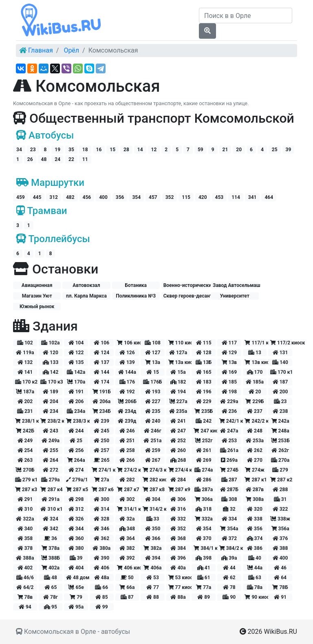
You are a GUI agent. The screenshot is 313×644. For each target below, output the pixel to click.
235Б (204, 411)
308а (255, 499)
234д (127, 411)
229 (204, 401)
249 (25, 441)
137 (101, 362)
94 (25, 607)
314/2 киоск (154, 509)
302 (127, 499)
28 (126, 150)
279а (50, 480)
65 (51, 587)
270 (255, 460)
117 (229, 343)
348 (127, 529)
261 (204, 450)
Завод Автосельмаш (236, 285)
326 (76, 519)
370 (204, 538)
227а (178, 401)
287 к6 (103, 490)
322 (280, 509)
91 (280, 597)
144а (127, 372)
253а (255, 441)
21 (225, 150)
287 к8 (154, 490)
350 (153, 529)
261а (229, 450)
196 (204, 392)
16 (99, 150)
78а (255, 587)
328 (101, 519)
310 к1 (51, 509)
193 (153, 392)
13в (229, 362)
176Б (152, 382)
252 (178, 441)
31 (280, 499)
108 (153, 343)
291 (25, 499)
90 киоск (256, 597)
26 (30, 159)
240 (153, 421)
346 (101, 529)
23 (33, 150)
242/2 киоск (256, 421)
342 (51, 529)
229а (229, 401)
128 (204, 353)
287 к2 (281, 480)
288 (280, 490)
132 (25, 362)
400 (103, 197)
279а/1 (77, 480)
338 (255, 519)
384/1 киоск (205, 548)
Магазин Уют (37, 296)
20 (239, 150)
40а (178, 568)
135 (76, 362)
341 (252, 197)
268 (178, 460)
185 (229, 382)
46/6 (25, 578)
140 (280, 362)
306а (204, 499)
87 (127, 597)
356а (280, 529)
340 (25, 529)
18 (85, 150)
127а (178, 353)
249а (51, 441)
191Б (102, 392)
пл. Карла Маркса (86, 296)
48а (102, 578)
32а (127, 519)
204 (51, 401)
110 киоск (179, 343)
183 (204, 382)
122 (76, 353)
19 (57, 150)
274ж (255, 470)
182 (178, 382)
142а (76, 372)
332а (204, 519)
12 (154, 150)
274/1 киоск (103, 470)
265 (102, 460)
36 (51, 538)
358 (25, 538)
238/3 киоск (77, 421)
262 (255, 450)
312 (54, 197)
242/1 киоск (230, 421)
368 (178, 538)
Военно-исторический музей (186, 285)
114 (236, 197)
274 (76, 470)
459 (21, 197)
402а (51, 568)
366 (153, 538)
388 (280, 548)
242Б (25, 431)
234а (76, 411)
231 (25, 411)
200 (280, 392)
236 (229, 411)
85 (102, 597)
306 (178, 499)
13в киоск (256, 362)
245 (101, 431)
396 (178, 558)
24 (57, 159)
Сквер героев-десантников (186, 296)
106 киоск (128, 343)
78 (229, 587)
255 (51, 450)
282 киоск (154, 480)
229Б (255, 401)
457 (153, 197)
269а (229, 460)
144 (101, 372)
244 (76, 431)
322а (25, 519)
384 (178, 548)
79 (76, 597)
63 (255, 578)
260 (178, 450)
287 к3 (26, 490)
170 (255, 372)
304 (153, 499)
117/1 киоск (256, 343)
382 (127, 548)
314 (101, 509)
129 (229, 353)
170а (76, 382)
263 (25, 460)
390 (101, 558)
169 (229, 372)
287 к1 (256, 480)
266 (127, 460)
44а (255, 568)
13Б (204, 362)
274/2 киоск (128, 470)
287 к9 (179, 490)
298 (76, 499)
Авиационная (37, 285)
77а (204, 587)
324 (51, 519)
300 (101, 499)
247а (229, 431)
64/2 (25, 587)
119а (25, 353)
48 (44, 159)
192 (127, 392)
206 (76, 401)
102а (50, 343)
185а (255, 382)
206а (101, 401)
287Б (229, 490)
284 (178, 480)
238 (280, 411)
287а (204, 490)
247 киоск (205, 431)
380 (76, 548)
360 (76, 538)
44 (229, 568)
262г (280, 450)
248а (280, 431)
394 (153, 558)
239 (101, 421)
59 (201, 150)
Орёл (71, 50)
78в (25, 597)
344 (76, 529)
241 (178, 421)
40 (255, 558)
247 (178, 431)
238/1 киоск (26, 421)
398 (204, 558)
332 (178, 519)
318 (204, 509)
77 (153, 587)
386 (255, 548)
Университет (235, 296)
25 (275, 150)
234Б (102, 411)
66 (101, 587)
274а (204, 470)
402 (25, 568)
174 (101, 382)
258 (127, 450)
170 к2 (26, 382)
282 (127, 480)
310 (25, 509)
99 (102, 607)
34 (19, 150)
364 (127, 538)
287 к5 (77, 490)
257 (101, 450)
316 (178, 509)
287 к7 (128, 490)
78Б (280, 587)
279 (280, 470)
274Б (229, 470)
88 (153, 597)
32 (229, 509)
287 (229, 480)
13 (255, 353)
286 (204, 480)
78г (51, 597)
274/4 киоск (179, 470)
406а (152, 568)
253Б (280, 441)
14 (140, 150)
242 (204, 421)
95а (76, 607)
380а (101, 548)
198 (229, 392)
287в (255, 490)
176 (127, 382)
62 (229, 578)
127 (153, 353)
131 (280, 353)
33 (153, 519)
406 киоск (128, 568)
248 (255, 431)
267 (153, 460)
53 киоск (179, 578)
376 (280, 538)
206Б (127, 401)
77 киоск (179, 587)
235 (153, 411)
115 (186, 197)
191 (76, 392)
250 (101, 441)
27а (102, 480)
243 (51, 431)
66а (127, 587)
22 (71, 159)
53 (153, 578)
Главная (41, 50)
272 (51, 470)
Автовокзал (86, 285)
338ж (280, 519)
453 (219, 197)
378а (51, 548)
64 (280, 578)
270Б (25, 470)
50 (127, 578)
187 (280, 382)
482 (70, 197)
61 (204, 578)
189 (51, 392)
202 (25, 401)
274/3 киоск (154, 470)
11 (85, 159)
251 (127, 441)
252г (204, 441)
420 (203, 197)
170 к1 (281, 372)
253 (229, 441)
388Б (51, 558)
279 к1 (26, 480)
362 (101, 538)
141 (25, 372)
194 (178, 392)
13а (153, 362)
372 (229, 538)
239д (127, 421)
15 (112, 150)
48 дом (77, 578)
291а (51, 499)
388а (25, 558)
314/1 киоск (128, 509)
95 (51, 607)
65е (76, 587)
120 (51, 353)
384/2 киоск (230, 548)
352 (170, 197)
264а (76, 460)
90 (229, 597)
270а (280, 460)
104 (76, 343)
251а (152, 441)
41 (204, 568)
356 (120, 197)
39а (229, 558)
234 (51, 411)
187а (25, 392)
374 (255, 538)
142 (51, 372)
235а (178, 411)
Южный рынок (37, 307)
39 (289, 150)
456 (87, 197)
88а (178, 597)
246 (127, 431)
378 (25, 548)
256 (76, 450)
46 (280, 568)
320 (255, 509)
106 (101, 343)
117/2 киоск (281, 343)
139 (127, 362)
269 (204, 460)
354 (136, 197)
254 (25, 450)
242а (280, 421)
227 (153, 401)
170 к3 (51, 382)
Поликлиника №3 (136, 296)
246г (153, 431)
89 (204, 597)
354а (229, 529)
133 (51, 362)
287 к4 (51, 490)
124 (101, 353)
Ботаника (136, 285)
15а (178, 372)
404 (76, 568)
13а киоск (179, 362)
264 (51, 460)
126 (127, 353)
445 (37, 197)
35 (71, 150)
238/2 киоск (51, 421)
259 (153, 450)
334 (229, 519)
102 (25, 343)
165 (204, 372)
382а (152, 548)
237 (255, 411)
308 (229, 499)
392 (127, 558)
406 (101, 568)
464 (269, 197)
